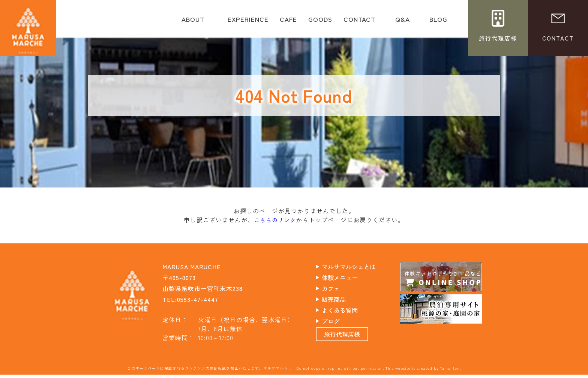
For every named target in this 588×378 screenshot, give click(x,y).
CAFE (288, 22)
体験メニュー (346, 277)
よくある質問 (346, 310)
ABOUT (193, 22)
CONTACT (359, 22)
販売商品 (340, 299)
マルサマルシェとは (356, 266)
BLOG (438, 22)
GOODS (320, 22)
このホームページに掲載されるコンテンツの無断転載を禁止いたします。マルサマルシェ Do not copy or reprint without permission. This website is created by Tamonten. (294, 371)
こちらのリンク (275, 220)
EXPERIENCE (248, 22)
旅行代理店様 (349, 337)
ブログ (337, 321)
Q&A (402, 22)
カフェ (337, 288)
